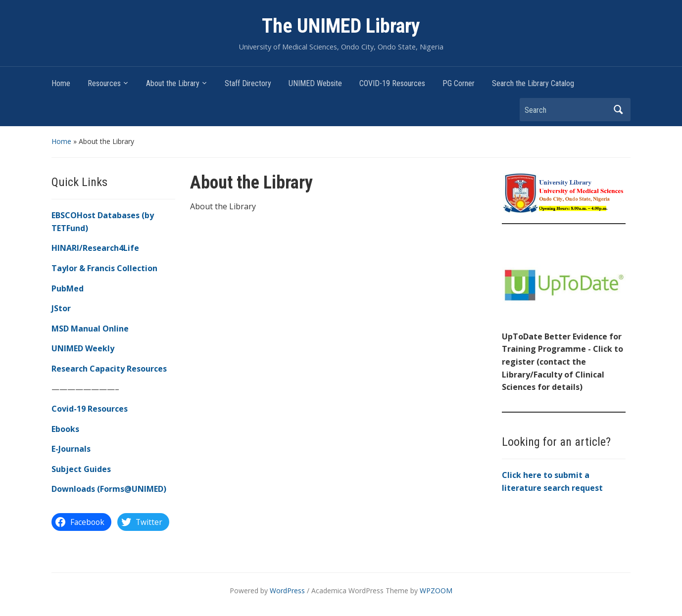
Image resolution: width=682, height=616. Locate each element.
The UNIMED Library (341, 26)
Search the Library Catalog (533, 83)
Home (61, 83)
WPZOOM (436, 591)
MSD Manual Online (90, 329)
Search (618, 110)
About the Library (173, 83)
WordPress (287, 591)
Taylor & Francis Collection (104, 268)
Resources (104, 83)
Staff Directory (248, 83)
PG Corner (459, 83)
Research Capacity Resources (109, 369)
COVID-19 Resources (392, 83)
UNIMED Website (315, 83)
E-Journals (71, 449)
